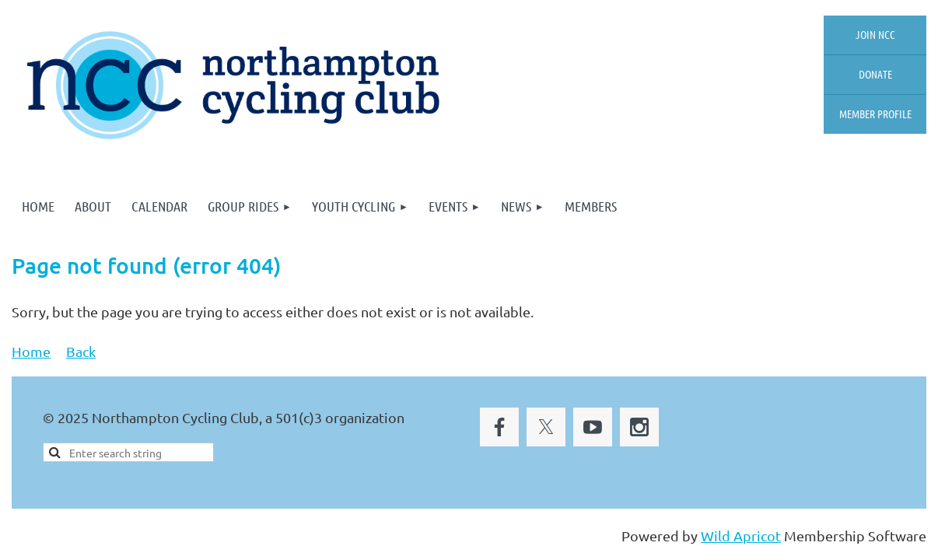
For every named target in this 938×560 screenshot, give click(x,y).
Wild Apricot (741, 535)
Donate (875, 74)
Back (81, 351)
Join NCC (875, 34)
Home (31, 351)
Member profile (875, 114)
